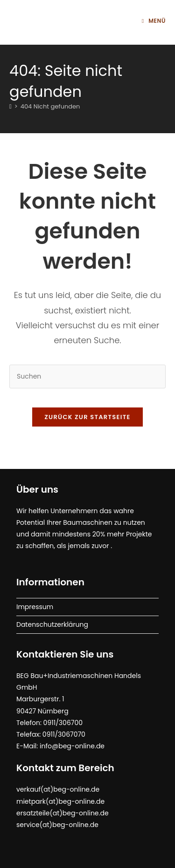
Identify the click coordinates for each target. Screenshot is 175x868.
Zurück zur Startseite (87, 417)
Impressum (35, 607)
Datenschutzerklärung (52, 624)
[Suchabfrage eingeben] (87, 376)
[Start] (10, 106)
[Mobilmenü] (154, 21)
